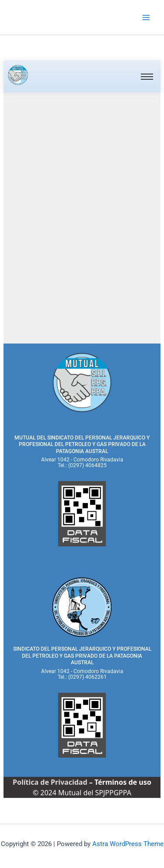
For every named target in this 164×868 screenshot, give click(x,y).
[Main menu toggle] (146, 18)
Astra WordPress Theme (128, 844)
